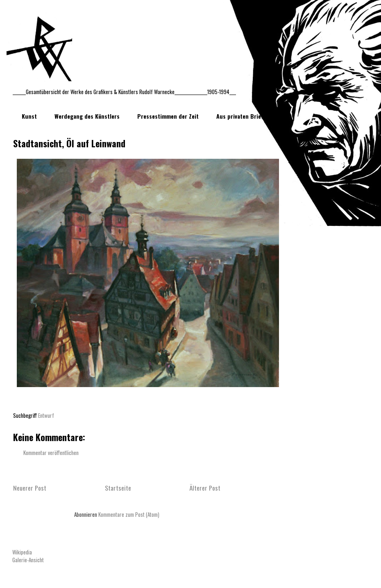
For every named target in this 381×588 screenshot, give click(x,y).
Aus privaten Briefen (243, 116)
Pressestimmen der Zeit (168, 116)
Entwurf (46, 415)
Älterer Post (205, 488)
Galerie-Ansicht (28, 560)
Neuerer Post (30, 488)
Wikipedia (22, 552)
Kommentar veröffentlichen (51, 453)
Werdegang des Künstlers (87, 116)
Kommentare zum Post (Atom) (129, 514)
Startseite (118, 488)
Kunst (29, 116)
